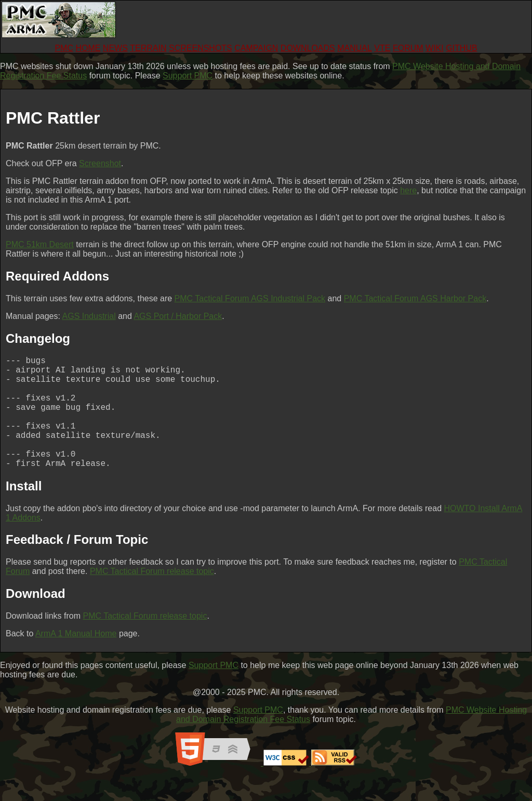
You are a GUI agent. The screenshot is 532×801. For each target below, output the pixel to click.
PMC (64, 48)
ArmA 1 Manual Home (76, 658)
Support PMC (188, 76)
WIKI (435, 48)
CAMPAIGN (256, 48)
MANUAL (355, 48)
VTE (382, 48)
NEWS (115, 48)
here (408, 190)
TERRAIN (148, 48)
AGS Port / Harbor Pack (178, 316)
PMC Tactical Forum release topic (152, 596)
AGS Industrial (89, 316)
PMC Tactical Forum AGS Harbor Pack (415, 298)
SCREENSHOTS (201, 48)
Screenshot (100, 163)
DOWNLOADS (308, 48)
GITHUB (461, 48)
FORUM (408, 48)
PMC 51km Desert (40, 244)
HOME (88, 48)
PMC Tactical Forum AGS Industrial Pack (250, 298)
